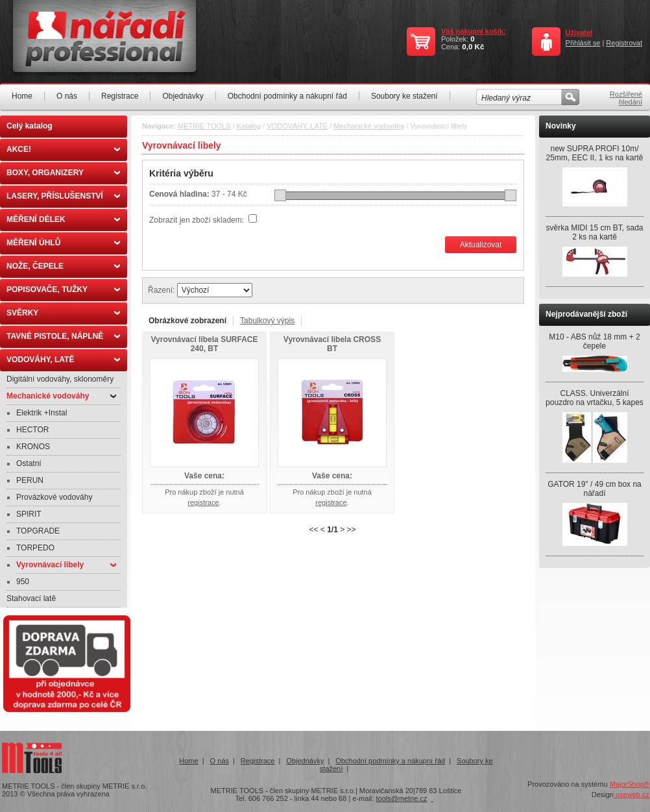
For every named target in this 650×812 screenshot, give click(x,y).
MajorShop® (630, 784)
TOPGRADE (38, 531)
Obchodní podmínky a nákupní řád (287, 96)
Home (22, 96)
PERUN (30, 480)
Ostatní (29, 463)
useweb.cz (632, 794)
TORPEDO (35, 548)
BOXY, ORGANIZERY (63, 173)
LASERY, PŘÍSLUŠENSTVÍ (63, 196)
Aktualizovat (481, 245)
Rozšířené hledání (626, 98)
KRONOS (33, 447)
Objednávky (183, 96)
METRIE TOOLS (204, 126)
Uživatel (579, 32)
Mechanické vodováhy (61, 396)
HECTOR (32, 430)
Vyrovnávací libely (66, 565)
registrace (203, 502)
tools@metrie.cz (401, 798)
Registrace (120, 96)
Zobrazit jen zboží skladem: (198, 220)
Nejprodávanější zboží (586, 314)
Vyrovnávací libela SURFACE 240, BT (205, 344)
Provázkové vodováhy (54, 497)
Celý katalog (30, 126)
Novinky (561, 126)
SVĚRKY (63, 313)
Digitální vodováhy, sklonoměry (60, 379)
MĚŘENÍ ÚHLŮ (63, 243)
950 (23, 582)
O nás (67, 96)
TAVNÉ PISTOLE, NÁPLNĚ (63, 336)
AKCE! (63, 149)
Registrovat (624, 43)
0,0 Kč (473, 47)
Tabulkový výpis (267, 321)
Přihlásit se (583, 43)
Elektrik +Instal (42, 413)
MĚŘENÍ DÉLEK (63, 219)
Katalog (249, 126)
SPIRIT (29, 514)
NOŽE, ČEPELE (63, 266)
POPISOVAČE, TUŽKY (63, 289)
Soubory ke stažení (404, 96)
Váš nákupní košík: (474, 31)
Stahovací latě (31, 598)
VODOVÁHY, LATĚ (63, 360)
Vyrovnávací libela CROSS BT (332, 344)
